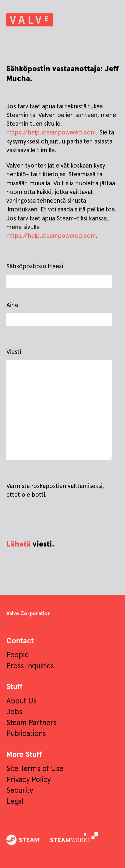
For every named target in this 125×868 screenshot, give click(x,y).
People (17, 655)
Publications (26, 734)
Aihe (12, 305)
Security (20, 791)
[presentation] (57, 519)
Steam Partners (31, 723)
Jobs (14, 712)
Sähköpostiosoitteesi (35, 266)
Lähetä (18, 544)
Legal (15, 802)
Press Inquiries (30, 666)
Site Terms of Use (35, 769)
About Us (21, 701)
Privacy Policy (28, 780)
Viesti (14, 352)
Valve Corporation (28, 613)
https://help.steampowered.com (51, 133)
